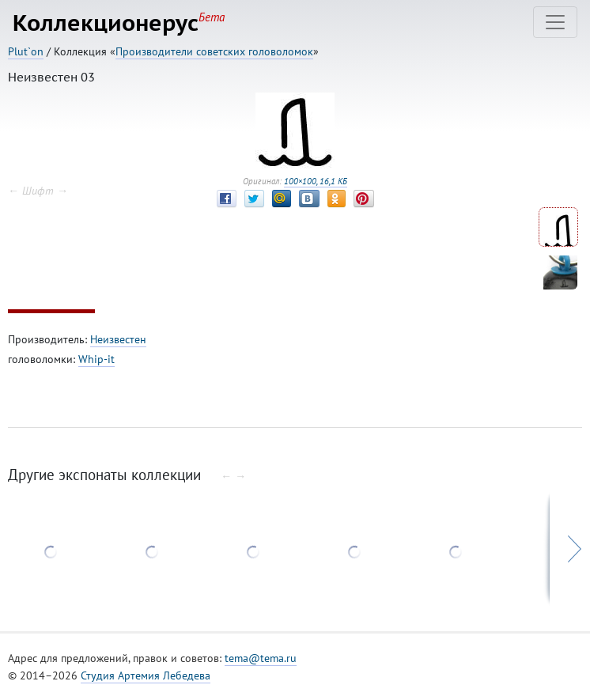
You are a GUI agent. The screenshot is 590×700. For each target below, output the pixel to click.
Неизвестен (118, 339)
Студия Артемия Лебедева (146, 675)
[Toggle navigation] (555, 22)
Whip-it (96, 359)
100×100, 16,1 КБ (316, 181)
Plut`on (26, 51)
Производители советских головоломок (214, 51)
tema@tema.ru (261, 658)
